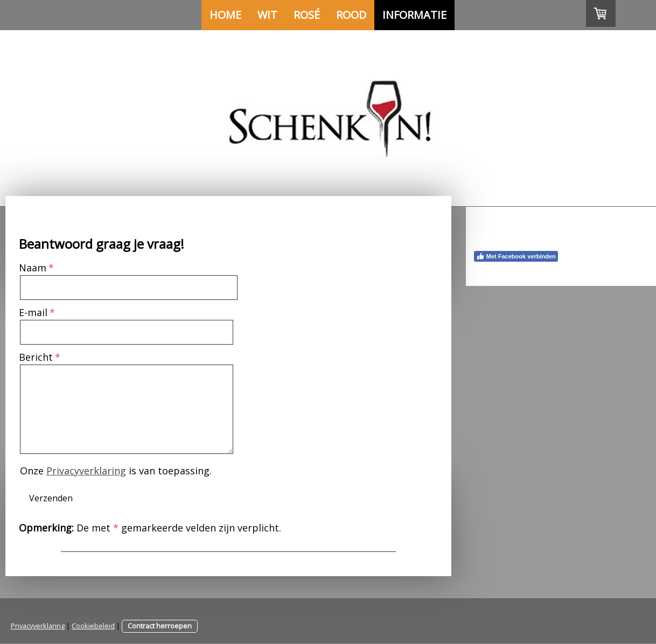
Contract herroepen (160, 626)
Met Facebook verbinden (516, 256)
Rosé (307, 15)
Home (225, 15)
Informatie (414, 15)
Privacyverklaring (86, 471)
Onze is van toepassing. (116, 471)
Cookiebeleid (93, 626)
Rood (351, 15)
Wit (267, 15)
